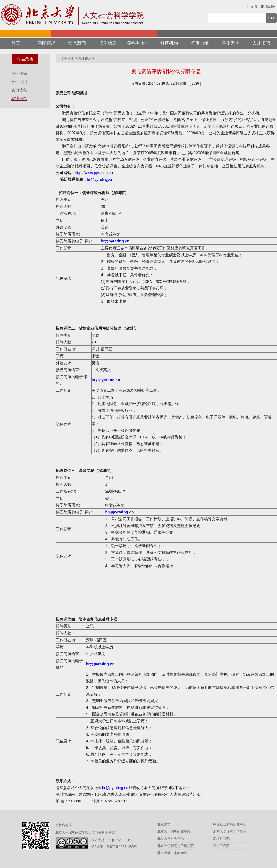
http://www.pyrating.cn (94, 173)
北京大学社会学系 (171, 839)
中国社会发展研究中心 (230, 824)
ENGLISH (268, 7)
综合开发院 (221, 846)
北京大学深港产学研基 (230, 831)
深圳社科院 (221, 839)
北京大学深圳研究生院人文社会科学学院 (85, 833)
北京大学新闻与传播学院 (176, 846)
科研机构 (169, 43)
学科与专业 (138, 43)
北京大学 (164, 824)
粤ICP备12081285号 (122, 847)
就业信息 (19, 98)
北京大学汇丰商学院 (172, 853)
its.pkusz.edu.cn (120, 840)
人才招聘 (261, 43)
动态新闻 (77, 43)
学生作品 (19, 73)
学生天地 (231, 43)
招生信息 (108, 43)
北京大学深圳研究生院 (174, 831)
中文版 (252, 7)
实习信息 (19, 90)
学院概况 (46, 43)
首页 (16, 43)
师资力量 (200, 43)
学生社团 (19, 82)
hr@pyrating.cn (100, 179)
